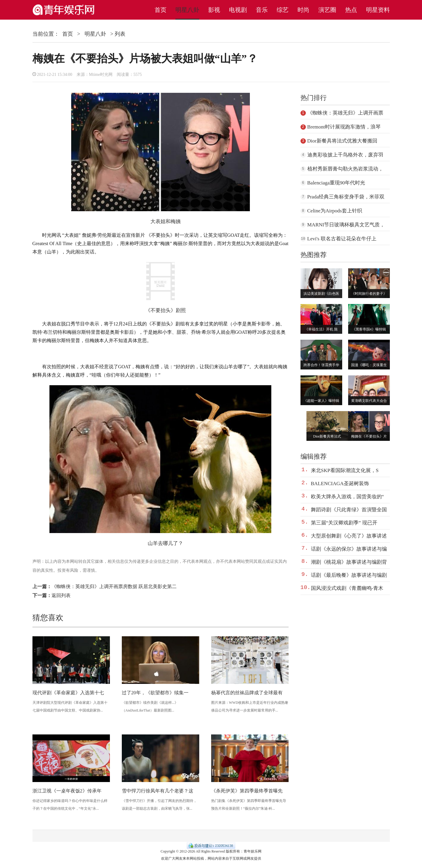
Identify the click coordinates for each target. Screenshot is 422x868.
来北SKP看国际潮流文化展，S (345, 470)
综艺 (283, 10)
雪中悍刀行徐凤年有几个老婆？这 (158, 791)
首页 (161, 10)
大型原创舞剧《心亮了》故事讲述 (349, 536)
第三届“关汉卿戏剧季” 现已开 (344, 523)
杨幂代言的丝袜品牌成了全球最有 (247, 693)
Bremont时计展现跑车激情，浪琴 (344, 127)
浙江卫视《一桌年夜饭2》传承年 (67, 791)
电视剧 (238, 10)
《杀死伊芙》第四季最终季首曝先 (247, 791)
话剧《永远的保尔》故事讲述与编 (349, 549)
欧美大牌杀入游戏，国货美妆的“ (348, 497)
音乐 (262, 10)
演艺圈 (327, 10)
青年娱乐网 (253, 851)
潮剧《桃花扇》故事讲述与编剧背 (349, 562)
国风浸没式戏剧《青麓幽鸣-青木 (347, 588)
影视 (214, 10)
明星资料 (378, 10)
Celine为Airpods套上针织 (335, 211)
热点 (351, 10)
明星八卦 (187, 10)
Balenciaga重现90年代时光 (336, 183)
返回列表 (61, 595)
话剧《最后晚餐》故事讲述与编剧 (349, 575)
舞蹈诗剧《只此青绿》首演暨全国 (349, 510)
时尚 (303, 10)
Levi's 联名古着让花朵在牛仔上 (342, 239)
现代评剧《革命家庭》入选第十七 (68, 693)
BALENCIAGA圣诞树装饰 (340, 484)
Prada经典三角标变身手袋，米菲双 (346, 197)
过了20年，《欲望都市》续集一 (155, 693)
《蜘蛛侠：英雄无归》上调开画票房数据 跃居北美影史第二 (114, 586)
